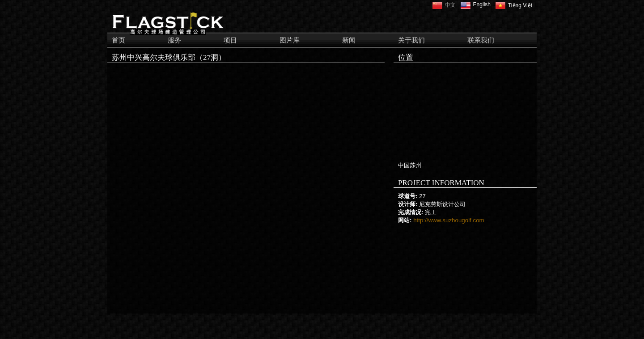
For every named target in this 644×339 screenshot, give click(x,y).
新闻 (349, 40)
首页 (119, 40)
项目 (230, 40)
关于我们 (411, 40)
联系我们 (481, 40)
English (482, 4)
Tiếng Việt (520, 5)
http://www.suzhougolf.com (449, 220)
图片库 (290, 40)
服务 (174, 40)
